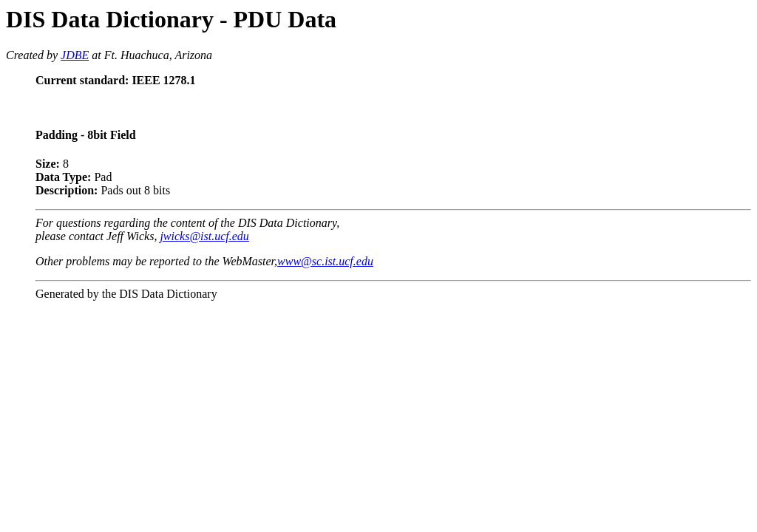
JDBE (75, 55)
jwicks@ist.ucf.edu (204, 236)
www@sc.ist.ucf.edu (325, 261)
